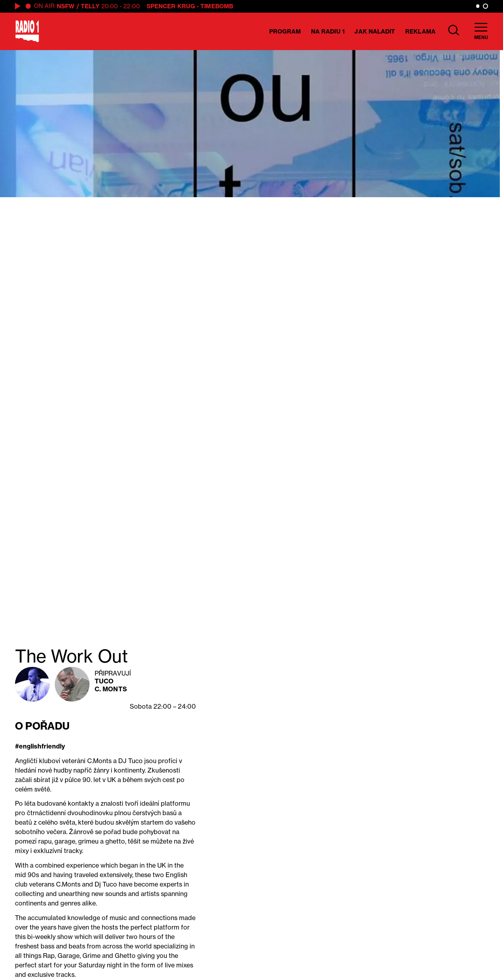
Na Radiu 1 (328, 31)
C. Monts (111, 689)
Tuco (104, 681)
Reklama (420, 31)
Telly (90, 6)
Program (285, 31)
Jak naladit (375, 31)
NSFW (66, 6)
